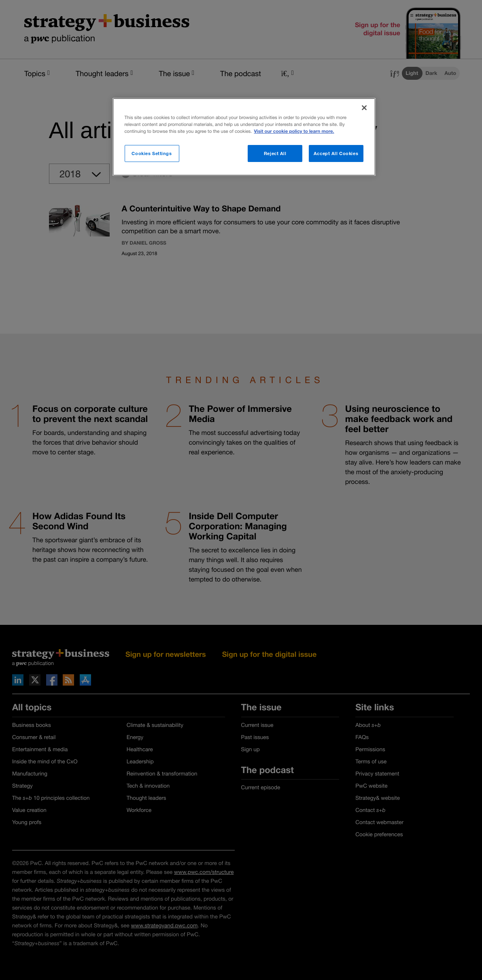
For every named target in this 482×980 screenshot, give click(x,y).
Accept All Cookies (336, 153)
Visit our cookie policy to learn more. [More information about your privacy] (294, 131)
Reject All (275, 153)
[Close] (364, 108)
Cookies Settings (152, 153)
